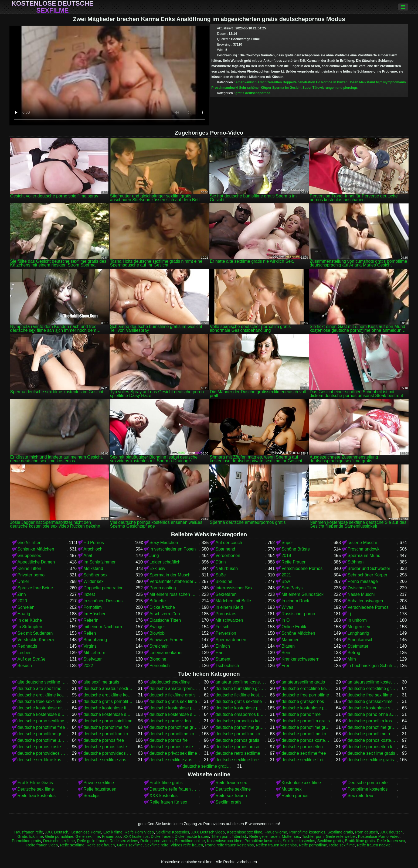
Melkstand (367, 82)
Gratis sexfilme (130, 845)
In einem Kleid (229, 607)
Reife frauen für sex (168, 802)
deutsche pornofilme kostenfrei (108, 734)
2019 (286, 556)
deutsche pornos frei (169, 740)
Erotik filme (113, 832)
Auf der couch (229, 543)
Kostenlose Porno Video (379, 836)
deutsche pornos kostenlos (306, 740)
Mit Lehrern (94, 653)
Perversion (226, 633)
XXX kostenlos (164, 796)
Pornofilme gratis (26, 841)
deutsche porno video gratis (174, 721)
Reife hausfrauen (100, 789)
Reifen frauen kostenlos (276, 845)
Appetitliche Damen (36, 562)
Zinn (22, 594)
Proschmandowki (225, 88)
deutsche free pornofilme (305, 695)
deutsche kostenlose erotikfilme (42, 708)
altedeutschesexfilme (170, 682)
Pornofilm (93, 607)
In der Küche (30, 620)
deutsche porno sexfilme (41, 721)
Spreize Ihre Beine (35, 588)
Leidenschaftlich (165, 562)
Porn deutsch (367, 832)
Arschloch (93, 549)
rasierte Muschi (362, 543)
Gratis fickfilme (30, 836)
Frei (285, 666)
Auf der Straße (32, 659)
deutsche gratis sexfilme (239, 701)
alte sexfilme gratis (101, 682)
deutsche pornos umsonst (240, 747)
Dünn (221, 562)
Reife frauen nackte (374, 845)
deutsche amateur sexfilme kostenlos (108, 688)
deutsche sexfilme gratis (371, 760)
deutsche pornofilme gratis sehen (42, 734)
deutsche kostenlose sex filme (372, 708)
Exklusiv (157, 568)
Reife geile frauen (265, 836)
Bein (286, 653)
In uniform (357, 620)
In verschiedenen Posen (173, 549)
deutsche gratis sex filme (173, 701)
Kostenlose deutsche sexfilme (52, 7)
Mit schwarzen (229, 620)
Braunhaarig (95, 640)
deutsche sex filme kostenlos (42, 760)
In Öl (286, 620)
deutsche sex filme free (304, 753)
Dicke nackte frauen (192, 836)
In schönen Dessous (103, 601)
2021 (286, 575)
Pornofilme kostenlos (368, 789)
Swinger (157, 627)
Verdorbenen (228, 556)
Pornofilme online (190, 841)
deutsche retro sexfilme (238, 753)
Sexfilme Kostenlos (172, 832)
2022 (88, 666)
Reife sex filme (342, 845)
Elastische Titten (165, 620)
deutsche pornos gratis (237, 740)
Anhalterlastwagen (365, 601)
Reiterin (91, 620)
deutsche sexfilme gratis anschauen (207, 766)
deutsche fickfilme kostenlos (240, 695)
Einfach (223, 646)
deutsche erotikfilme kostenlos (42, 695)
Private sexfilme (99, 783)
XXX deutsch (391, 832)
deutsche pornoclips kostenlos (240, 721)
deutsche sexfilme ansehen (174, 760)
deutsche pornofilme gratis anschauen (240, 727)
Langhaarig (358, 633)
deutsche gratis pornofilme (108, 701)
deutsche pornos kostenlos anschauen (372, 740)
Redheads (27, 646)
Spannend (225, 549)
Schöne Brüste (296, 549)
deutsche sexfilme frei (302, 760)
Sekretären (226, 594)
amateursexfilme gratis (303, 682)
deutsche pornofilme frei (106, 727)
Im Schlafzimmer (99, 562)
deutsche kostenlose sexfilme (108, 714)
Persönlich (160, 666)
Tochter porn (313, 836)
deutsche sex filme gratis (371, 753)
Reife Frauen (294, 562)
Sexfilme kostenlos (299, 841)
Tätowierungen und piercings (335, 88)
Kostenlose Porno (86, 832)
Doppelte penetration (299, 82)
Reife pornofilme (313, 845)
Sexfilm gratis (229, 802)
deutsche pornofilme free (41, 727)
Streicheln (159, 646)
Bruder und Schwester (369, 568)
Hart (220, 653)
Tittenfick (239, 836)
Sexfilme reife (157, 845)
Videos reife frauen (187, 845)
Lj (349, 614)
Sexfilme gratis (340, 832)
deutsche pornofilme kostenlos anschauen (240, 734)
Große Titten (30, 543)
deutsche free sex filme (370, 695)
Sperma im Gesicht (287, 88)
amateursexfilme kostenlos (372, 682)
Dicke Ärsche (162, 607)
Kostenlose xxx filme (301, 783)
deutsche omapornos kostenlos (240, 714)
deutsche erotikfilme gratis (372, 688)
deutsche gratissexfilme (370, 701)
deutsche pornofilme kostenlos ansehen (306, 734)
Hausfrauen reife (29, 832)
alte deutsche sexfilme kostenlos (42, 682)
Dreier (23, 581)
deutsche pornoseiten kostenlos (372, 747)
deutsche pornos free (104, 740)
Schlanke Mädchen (36, 549)
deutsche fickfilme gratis (173, 695)
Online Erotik (294, 627)
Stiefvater (93, 659)
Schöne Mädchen (298, 633)
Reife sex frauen (231, 796)
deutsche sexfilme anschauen (108, 760)
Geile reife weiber (341, 836)
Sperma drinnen (231, 640)
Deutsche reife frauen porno (174, 789)
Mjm (379, 82)
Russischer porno (298, 614)
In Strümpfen (30, 627)
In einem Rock (295, 601)
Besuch (25, 666)
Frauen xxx (112, 836)
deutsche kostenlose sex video (42, 714)
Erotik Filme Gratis (35, 783)
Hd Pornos (324, 82)
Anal (88, 556)
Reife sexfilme (72, 845)
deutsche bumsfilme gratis (240, 688)
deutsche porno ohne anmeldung (372, 714)
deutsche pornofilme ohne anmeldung (372, 734)
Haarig (24, 614)
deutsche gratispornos (303, 701)
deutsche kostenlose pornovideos (306, 708)
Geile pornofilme (59, 836)
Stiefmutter (358, 646)
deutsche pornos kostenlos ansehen (42, 747)
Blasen (288, 646)
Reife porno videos (157, 841)
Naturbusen (227, 568)
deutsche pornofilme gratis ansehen (306, 727)
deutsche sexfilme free (237, 760)
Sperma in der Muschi (171, 575)
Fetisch (223, 627)
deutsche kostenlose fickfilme (108, 708)
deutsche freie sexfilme (40, 701)
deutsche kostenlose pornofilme (174, 708)
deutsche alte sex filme (40, 688)
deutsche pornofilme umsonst (42, 740)
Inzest (89, 594)
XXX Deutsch (57, 832)
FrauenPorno (276, 832)
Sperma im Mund (364, 556)
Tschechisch (227, 666)
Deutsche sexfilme (233, 789)
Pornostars (226, 614)
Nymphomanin (395, 82)
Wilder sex (94, 581)
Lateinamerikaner (166, 653)
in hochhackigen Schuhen (372, 666)
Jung (154, 556)
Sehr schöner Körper (255, 88)
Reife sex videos (124, 841)
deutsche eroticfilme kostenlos (306, 688)
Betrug (354, 653)
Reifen (90, 633)
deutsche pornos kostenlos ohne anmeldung (108, 747)
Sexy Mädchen (164, 543)
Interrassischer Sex (234, 588)
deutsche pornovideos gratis (42, 753)
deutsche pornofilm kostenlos (372, 721)
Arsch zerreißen (270, 82)
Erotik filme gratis (166, 783)
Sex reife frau (360, 796)
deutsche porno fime (301, 714)
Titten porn (220, 836)
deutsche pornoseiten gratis (306, 747)
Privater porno (31, 575)
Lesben (25, 653)
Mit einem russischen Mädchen (174, 594)
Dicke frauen (162, 836)
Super (307, 88)
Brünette (158, 601)
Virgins (90, 646)
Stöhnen (356, 562)
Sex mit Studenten (35, 633)
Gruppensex (29, 556)
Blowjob (157, 633)
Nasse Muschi (361, 594)
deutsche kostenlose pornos (240, 708)
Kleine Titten (29, 568)
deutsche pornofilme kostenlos (174, 734)
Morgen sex (359, 627)
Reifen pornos (295, 796)
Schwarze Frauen (166, 640)
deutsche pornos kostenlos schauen (174, 747)
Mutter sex (292, 789)
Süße (221, 575)
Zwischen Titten (363, 588)
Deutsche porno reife (368, 783)
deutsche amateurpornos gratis (174, 688)
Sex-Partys (292, 588)
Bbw (286, 581)
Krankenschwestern (300, 659)
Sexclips (91, 796)
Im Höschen (95, 614)
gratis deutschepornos (253, 93)
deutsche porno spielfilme (108, 721)
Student (223, 659)
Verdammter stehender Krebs (174, 581)
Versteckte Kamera (36, 640)
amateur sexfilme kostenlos (240, 682)
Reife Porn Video (139, 832)
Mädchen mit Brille (233, 601)
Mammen (290, 640)
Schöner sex (95, 575)
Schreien (26, 607)
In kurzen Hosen (346, 82)
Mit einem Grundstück (303, 594)
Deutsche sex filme (36, 789)
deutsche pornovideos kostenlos (108, 753)
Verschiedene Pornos (302, 568)
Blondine (224, 581)
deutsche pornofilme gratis (174, 727)
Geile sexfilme (88, 836)
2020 (22, 601)
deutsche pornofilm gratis (306, 721)
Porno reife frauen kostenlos (229, 845)
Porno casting (163, 588)
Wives (287, 607)
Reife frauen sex (231, 783)
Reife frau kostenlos (37, 796)
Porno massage (363, 581)
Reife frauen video (42, 845)
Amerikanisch (246, 82)
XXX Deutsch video (208, 832)
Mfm (352, 659)
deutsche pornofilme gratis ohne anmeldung (372, 727)
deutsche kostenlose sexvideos (174, 714)
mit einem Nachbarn (103, 627)
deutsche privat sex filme (173, 753)
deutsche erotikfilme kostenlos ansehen (108, 695)
